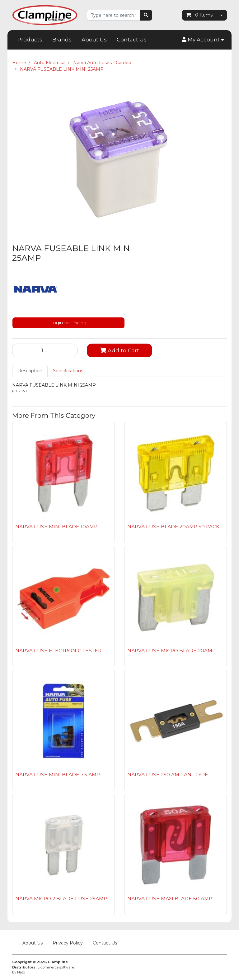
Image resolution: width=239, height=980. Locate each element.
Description (30, 371)
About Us (94, 40)
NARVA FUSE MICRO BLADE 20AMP (171, 651)
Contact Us (132, 40)
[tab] (30, 371)
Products (30, 40)
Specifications (68, 371)
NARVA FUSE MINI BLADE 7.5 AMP (58, 775)
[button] (203, 40)
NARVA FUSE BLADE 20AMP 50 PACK (173, 527)
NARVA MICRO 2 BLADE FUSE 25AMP (61, 899)
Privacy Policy (68, 943)
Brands (62, 40)
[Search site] (146, 15)
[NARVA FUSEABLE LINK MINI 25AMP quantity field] (45, 350)
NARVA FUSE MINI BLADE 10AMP (56, 527)
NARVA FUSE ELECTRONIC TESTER (58, 651)
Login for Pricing (68, 323)
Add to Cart (119, 350)
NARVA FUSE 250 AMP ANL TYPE (168, 775)
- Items (199, 15)
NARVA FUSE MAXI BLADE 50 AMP (170, 899)
